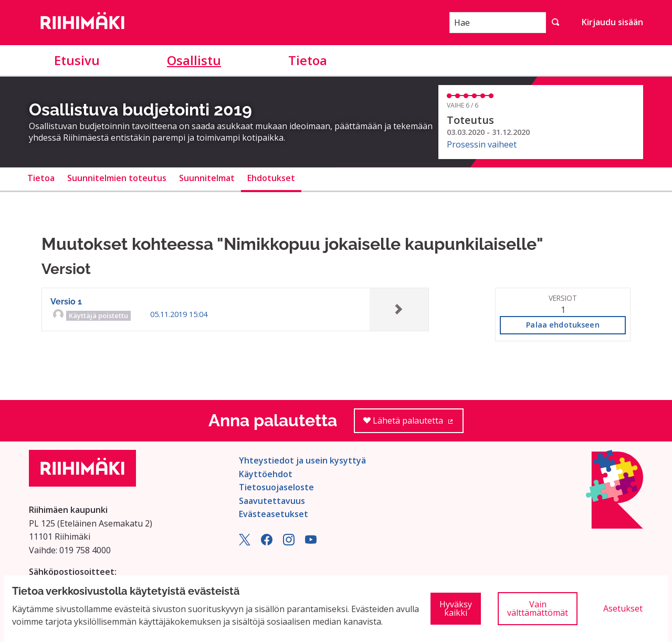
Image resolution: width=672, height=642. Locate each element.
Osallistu (194, 60)
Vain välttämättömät (538, 608)
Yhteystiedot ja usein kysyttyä (302, 460)
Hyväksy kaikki (456, 608)
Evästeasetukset (274, 514)
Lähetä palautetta (413, 424)
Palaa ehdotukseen (563, 325)
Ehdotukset (271, 178)
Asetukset (623, 608)
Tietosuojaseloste (276, 487)
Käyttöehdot (266, 474)
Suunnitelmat (207, 178)
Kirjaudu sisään (612, 22)
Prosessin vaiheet (482, 144)
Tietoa (308, 60)
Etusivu (77, 60)
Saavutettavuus (272, 501)
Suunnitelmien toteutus (117, 178)
